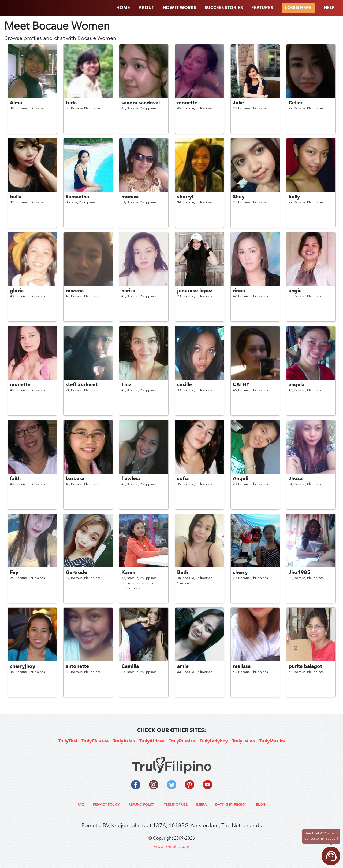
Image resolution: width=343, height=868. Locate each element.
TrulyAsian (124, 741)
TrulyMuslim (272, 741)
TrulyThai (68, 741)
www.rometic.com (172, 847)
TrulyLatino (244, 741)
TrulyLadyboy (214, 741)
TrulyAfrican (152, 741)
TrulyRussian (182, 741)
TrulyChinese (95, 741)
